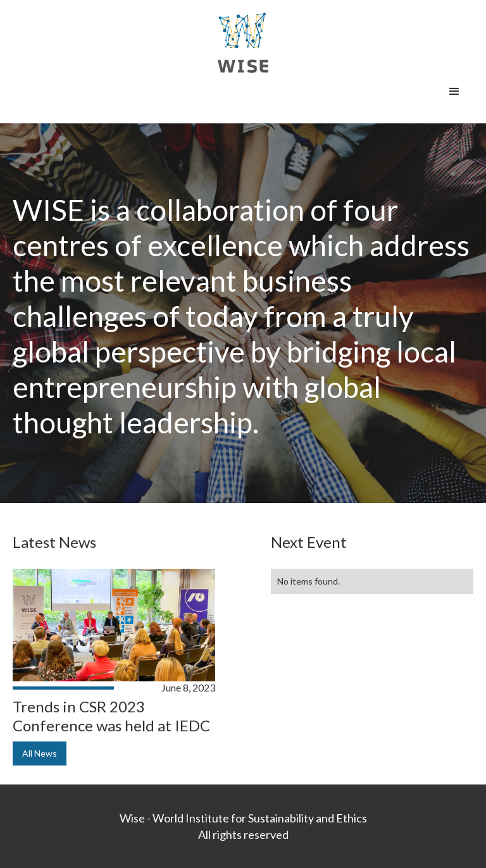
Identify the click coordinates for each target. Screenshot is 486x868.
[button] (454, 92)
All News (40, 753)
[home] (243, 43)
